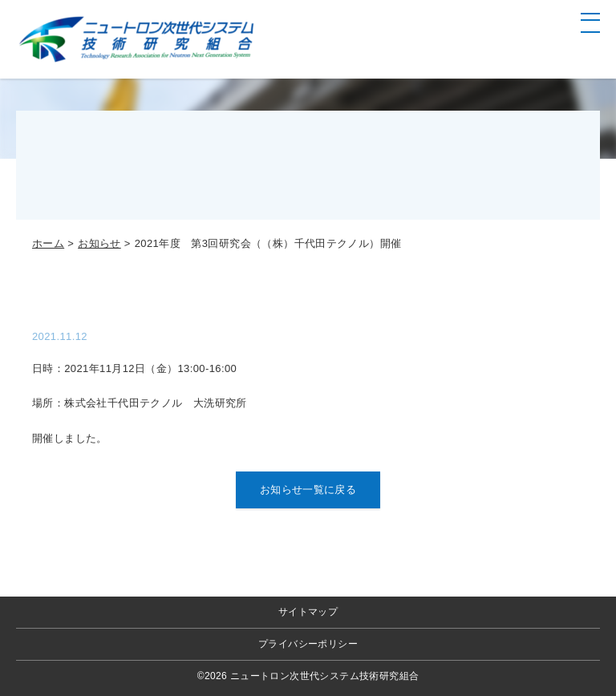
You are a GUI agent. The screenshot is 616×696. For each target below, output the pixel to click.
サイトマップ (308, 612)
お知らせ (99, 243)
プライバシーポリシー (308, 644)
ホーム (48, 243)
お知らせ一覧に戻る (308, 490)
